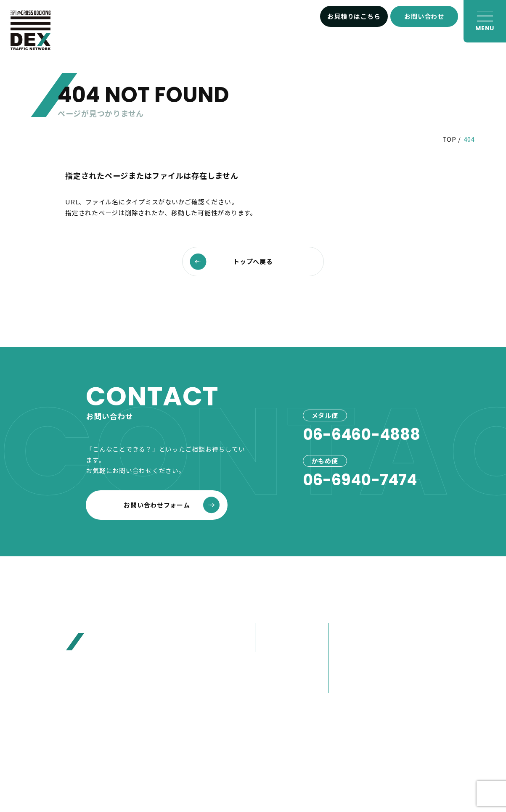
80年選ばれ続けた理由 (362, 650)
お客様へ (418, 630)
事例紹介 (272, 669)
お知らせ (418, 610)
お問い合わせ (424, 16)
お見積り (418, 649)
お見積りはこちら (354, 16)
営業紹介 (345, 685)
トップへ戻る (231, 261)
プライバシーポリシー (288, 755)
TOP (449, 139)
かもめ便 (272, 645)
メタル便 (272, 630)
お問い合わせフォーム (172, 505)
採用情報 (418, 688)
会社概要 (345, 630)
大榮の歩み (348, 670)
